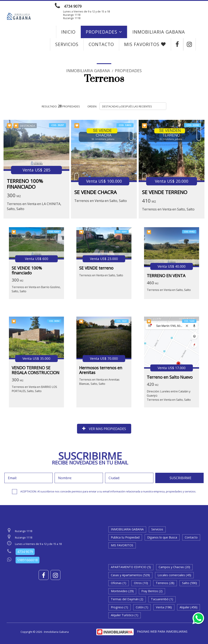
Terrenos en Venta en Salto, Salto (101, 201)
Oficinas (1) (119, 583)
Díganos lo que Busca (162, 537)
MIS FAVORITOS (145, 44)
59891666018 (28, 560)
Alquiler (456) (188, 607)
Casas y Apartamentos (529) (130, 575)
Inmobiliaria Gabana (88, 71)
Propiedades (104, 32)
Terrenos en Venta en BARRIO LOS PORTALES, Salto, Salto (35, 382)
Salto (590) (190, 583)
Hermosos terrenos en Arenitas (102, 368)
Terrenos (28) (165, 583)
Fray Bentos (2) (152, 591)
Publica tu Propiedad (125, 537)
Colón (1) (142, 607)
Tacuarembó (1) (162, 599)
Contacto (101, 44)
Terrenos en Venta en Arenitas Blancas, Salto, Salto (100, 377)
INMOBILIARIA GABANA (159, 32)
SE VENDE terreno (98, 267)
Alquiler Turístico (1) (125, 615)
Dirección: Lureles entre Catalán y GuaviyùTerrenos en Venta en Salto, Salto (169, 387)
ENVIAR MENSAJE (157, 6)
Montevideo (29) (122, 591)
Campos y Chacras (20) (174, 567)
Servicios (67, 44)
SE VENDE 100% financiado (29, 269)
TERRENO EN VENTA (167, 273)
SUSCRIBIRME (180, 478)
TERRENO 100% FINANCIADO (25, 184)
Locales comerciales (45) (174, 575)
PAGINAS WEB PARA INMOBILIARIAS (162, 631)
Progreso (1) (119, 607)
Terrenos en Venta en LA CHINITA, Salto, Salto (34, 206)
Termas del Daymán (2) (127, 599)
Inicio (68, 32)
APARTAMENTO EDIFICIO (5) (131, 567)
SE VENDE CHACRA (95, 192)
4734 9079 (73, 6)
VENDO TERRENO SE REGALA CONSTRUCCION (36, 368)
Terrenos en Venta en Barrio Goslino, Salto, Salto (36, 283)
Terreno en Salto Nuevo (170, 373)
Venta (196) (164, 607)
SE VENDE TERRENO (165, 192)
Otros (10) (141, 583)
